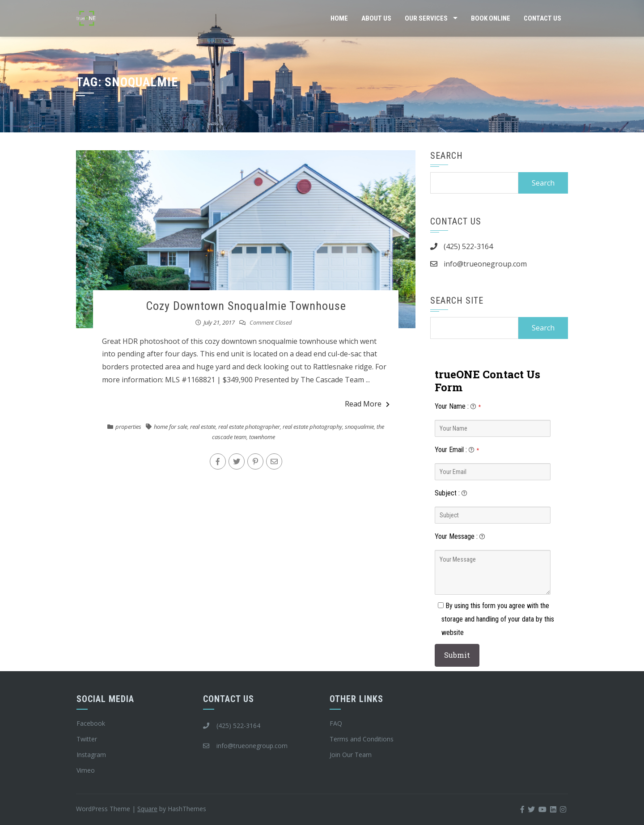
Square (147, 809)
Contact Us (542, 18)
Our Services (426, 18)
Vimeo (86, 770)
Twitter (87, 739)
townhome (262, 437)
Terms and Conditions (362, 739)
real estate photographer (249, 427)
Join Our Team (351, 755)
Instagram (91, 755)
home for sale (171, 427)
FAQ (336, 723)
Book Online (491, 18)
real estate (203, 427)
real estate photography (312, 427)
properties (128, 427)
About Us (376, 18)
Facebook (91, 723)
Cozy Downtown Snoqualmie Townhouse (246, 306)
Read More (367, 404)
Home (339, 18)
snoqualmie (359, 427)
